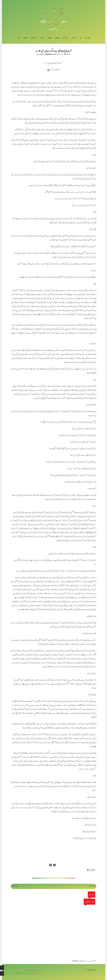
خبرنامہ (19, 38)
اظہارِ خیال (25, 38)
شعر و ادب (42, 38)
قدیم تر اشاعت (92, 886)
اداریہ (81, 38)
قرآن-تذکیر (74, 38)
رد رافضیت (59, 54)
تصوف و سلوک (34, 38)
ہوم (53, 886)
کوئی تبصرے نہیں (40, 54)
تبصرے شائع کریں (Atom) (80, 961)
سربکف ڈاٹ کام (20, 973)
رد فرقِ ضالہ (49, 38)
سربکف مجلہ (28, 971)
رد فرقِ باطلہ (57, 38)
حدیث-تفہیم (65, 38)
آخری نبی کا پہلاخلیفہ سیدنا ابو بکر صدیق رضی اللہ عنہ (53, 51)
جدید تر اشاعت (15, 886)
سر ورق (87, 38)
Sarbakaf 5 (49, 54)
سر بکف (54, 21)
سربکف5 (55, 54)
